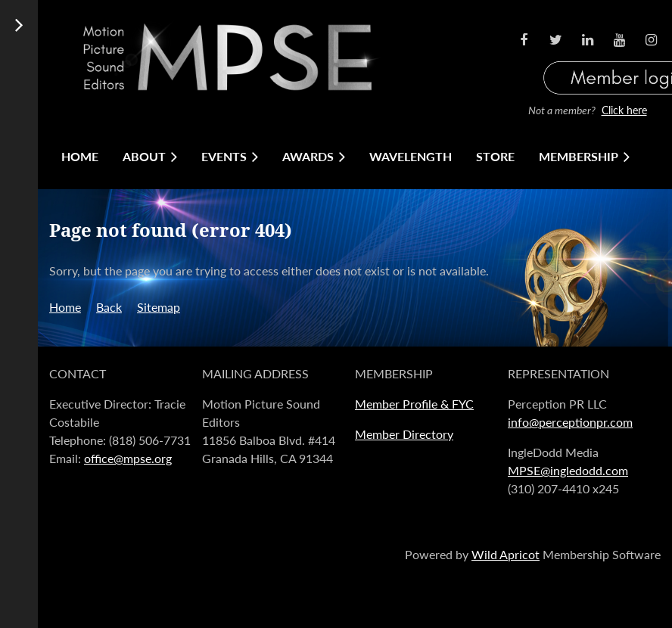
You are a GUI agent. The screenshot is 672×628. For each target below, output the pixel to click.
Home (65, 307)
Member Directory (404, 434)
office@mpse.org (128, 458)
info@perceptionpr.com (570, 422)
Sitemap (159, 307)
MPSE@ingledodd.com (568, 470)
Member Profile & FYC (414, 404)
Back (109, 307)
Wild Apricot (506, 554)
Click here (624, 110)
